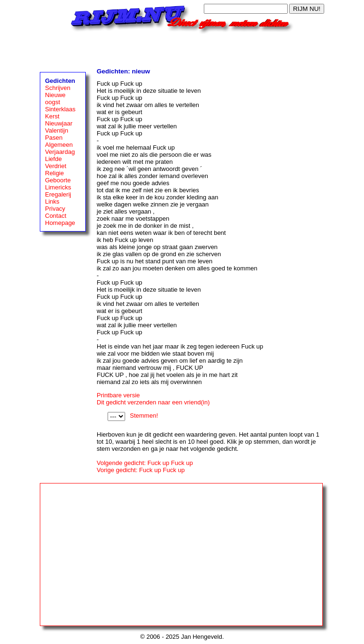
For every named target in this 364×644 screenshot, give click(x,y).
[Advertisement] (182, 48)
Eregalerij (58, 194)
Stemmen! (144, 416)
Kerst (52, 116)
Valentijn (57, 130)
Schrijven (58, 88)
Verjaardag (60, 152)
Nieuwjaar (59, 123)
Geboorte (58, 180)
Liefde (53, 159)
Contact (56, 216)
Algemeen (59, 145)
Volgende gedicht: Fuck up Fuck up (145, 463)
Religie (55, 173)
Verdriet (56, 166)
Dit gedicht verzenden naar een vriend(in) (153, 402)
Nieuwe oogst (55, 98)
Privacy (55, 209)
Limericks (58, 187)
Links (52, 201)
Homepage (60, 223)
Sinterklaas (60, 109)
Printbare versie (118, 395)
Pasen (54, 138)
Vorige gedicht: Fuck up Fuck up (141, 470)
